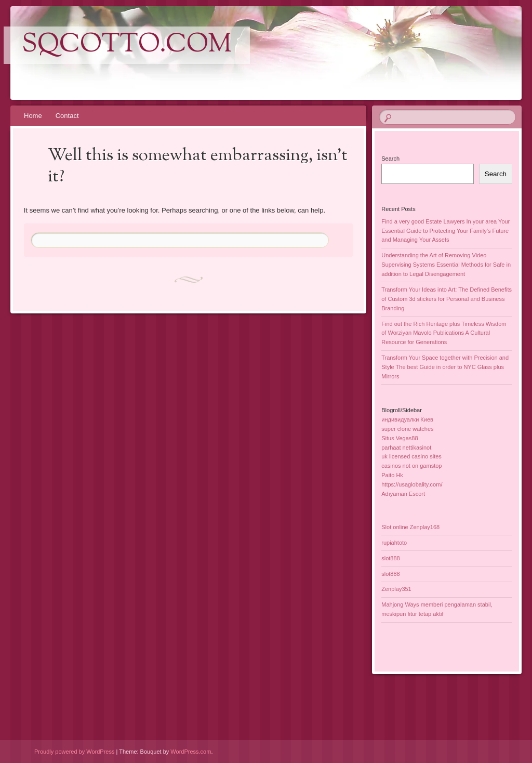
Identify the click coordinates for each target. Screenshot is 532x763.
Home (33, 116)
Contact (67, 116)
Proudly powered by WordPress (74, 752)
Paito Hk (392, 475)
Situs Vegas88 (400, 438)
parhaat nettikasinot (406, 448)
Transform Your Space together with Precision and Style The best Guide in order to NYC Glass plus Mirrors (445, 367)
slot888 (390, 558)
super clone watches (407, 429)
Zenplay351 (396, 589)
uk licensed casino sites (411, 456)
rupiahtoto (394, 543)
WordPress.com (191, 752)
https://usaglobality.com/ (412, 484)
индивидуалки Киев (407, 419)
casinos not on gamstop (411, 466)
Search (390, 159)
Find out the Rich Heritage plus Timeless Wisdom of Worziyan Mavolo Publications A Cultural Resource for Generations (444, 333)
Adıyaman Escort (403, 494)
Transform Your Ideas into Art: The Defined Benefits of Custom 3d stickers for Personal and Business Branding (447, 299)
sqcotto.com (127, 45)
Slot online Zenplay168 (410, 527)
